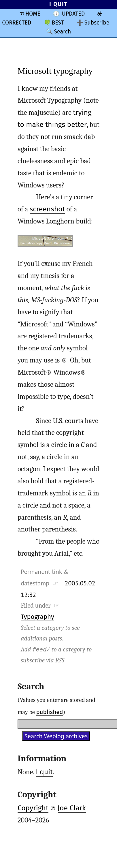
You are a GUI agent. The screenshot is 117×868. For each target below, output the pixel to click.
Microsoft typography (55, 71)
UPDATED (73, 14)
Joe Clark (72, 808)
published (49, 712)
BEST (58, 23)
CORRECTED (17, 23)
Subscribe (97, 23)
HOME (33, 14)
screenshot (47, 209)
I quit (44, 772)
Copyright (33, 808)
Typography (37, 617)
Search (62, 32)
